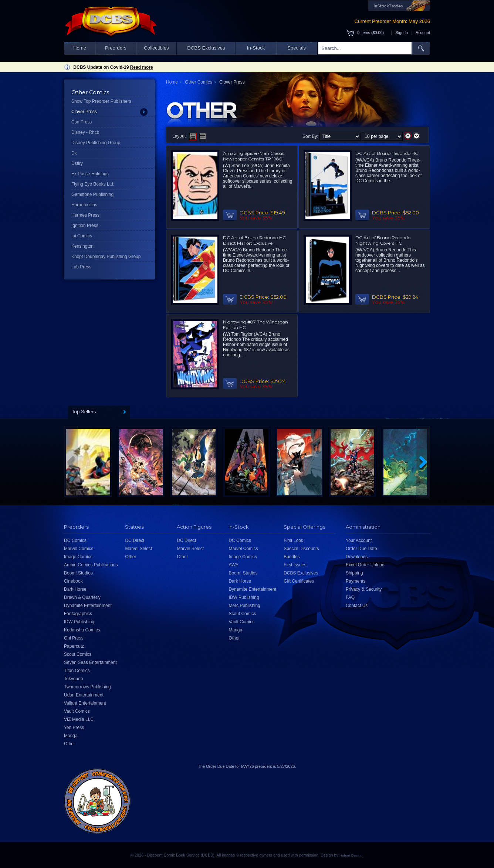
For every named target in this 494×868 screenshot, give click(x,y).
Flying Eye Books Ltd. (93, 184)
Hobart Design (351, 855)
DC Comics (75, 540)
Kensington (82, 246)
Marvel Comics (79, 549)
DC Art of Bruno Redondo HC (387, 153)
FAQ (350, 597)
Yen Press (74, 728)
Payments (356, 581)
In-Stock (256, 48)
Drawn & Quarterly (82, 597)
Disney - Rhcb (85, 132)
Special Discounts (301, 549)
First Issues (295, 565)
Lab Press (81, 267)
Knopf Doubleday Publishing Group (106, 257)
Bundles (292, 557)
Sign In (402, 33)
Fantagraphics (78, 614)
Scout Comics (78, 654)
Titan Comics (77, 671)
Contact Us (357, 606)
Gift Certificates (299, 581)
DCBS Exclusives (206, 48)
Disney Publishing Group (96, 143)
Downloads (357, 557)
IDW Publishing (79, 622)
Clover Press (84, 112)
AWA (233, 565)
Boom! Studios (78, 573)
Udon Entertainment (84, 695)
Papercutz (74, 646)
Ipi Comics (82, 236)
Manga (71, 736)
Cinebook (73, 581)
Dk (74, 153)
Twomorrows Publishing (87, 687)
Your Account (359, 540)
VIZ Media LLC (79, 719)
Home (80, 48)
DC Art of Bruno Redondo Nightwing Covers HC (383, 240)
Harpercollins (84, 205)
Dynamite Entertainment (88, 606)
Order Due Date (361, 549)
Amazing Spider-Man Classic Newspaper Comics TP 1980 (254, 156)
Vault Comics (77, 711)
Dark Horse (75, 589)
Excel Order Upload (365, 565)
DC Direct (135, 540)
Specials (297, 48)
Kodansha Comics (82, 630)
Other (70, 744)
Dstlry (77, 163)
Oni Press (74, 638)
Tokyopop (73, 679)
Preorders (116, 48)
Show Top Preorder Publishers (101, 101)
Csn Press (82, 122)
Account (423, 33)
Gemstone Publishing (92, 194)
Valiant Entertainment (85, 703)
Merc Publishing (244, 606)
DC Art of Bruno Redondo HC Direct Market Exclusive (254, 240)
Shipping (354, 573)
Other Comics (198, 82)
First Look (293, 540)
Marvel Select (138, 549)
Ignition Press (85, 226)
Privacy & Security (364, 589)
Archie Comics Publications (91, 565)
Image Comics (78, 557)
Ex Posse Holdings (90, 174)
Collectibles (156, 48)
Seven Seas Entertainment (90, 662)
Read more (142, 67)
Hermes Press (85, 215)
